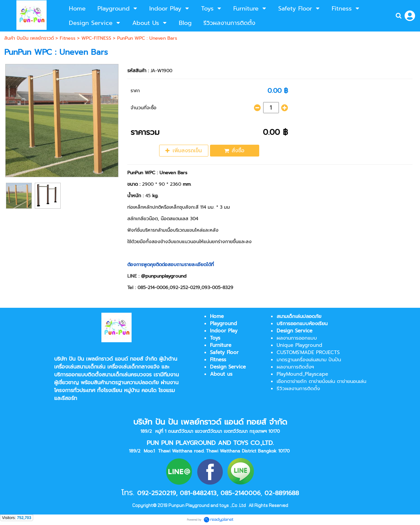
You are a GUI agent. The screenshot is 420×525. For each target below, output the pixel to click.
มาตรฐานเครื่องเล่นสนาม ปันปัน (309, 360)
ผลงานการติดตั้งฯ (295, 367)
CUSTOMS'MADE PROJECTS (308, 352)
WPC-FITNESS (96, 38)
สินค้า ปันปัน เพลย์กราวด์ (29, 38)
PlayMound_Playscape (302, 374)
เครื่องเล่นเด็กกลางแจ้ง (133, 367)
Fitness (68, 38)
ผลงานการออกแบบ (297, 338)
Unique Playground (299, 345)
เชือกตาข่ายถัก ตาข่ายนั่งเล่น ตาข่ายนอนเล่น (321, 381)
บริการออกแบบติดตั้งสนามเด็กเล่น (92, 375)
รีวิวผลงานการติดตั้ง (298, 388)
